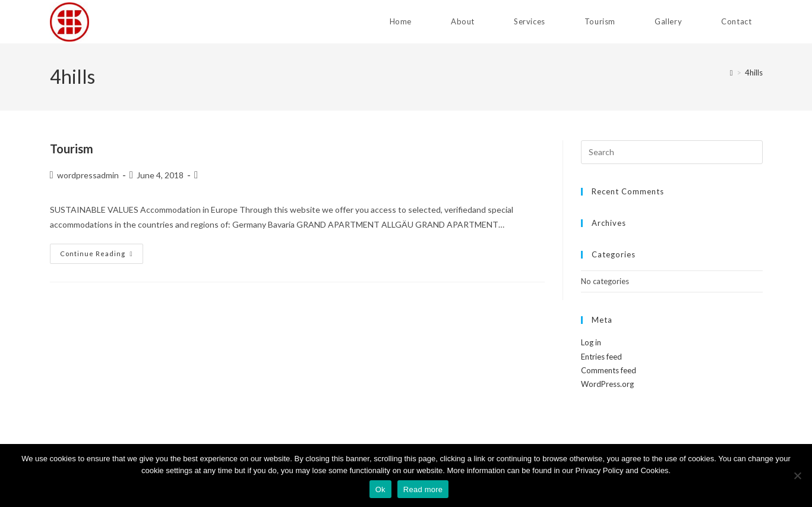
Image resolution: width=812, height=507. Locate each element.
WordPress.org (607, 384)
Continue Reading (102, 253)
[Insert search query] (672, 152)
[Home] (732, 73)
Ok (380, 489)
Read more (423, 489)
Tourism (72, 149)
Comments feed (609, 370)
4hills (754, 73)
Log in (591, 342)
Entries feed (601, 357)
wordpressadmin (88, 175)
